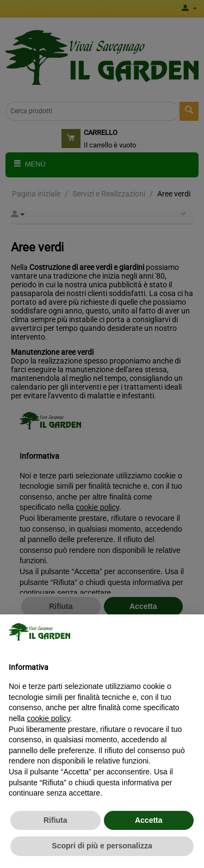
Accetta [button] (149, 820)
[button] (190, 632)
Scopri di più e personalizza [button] (102, 846)
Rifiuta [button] (55, 820)
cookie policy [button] (48, 718)
